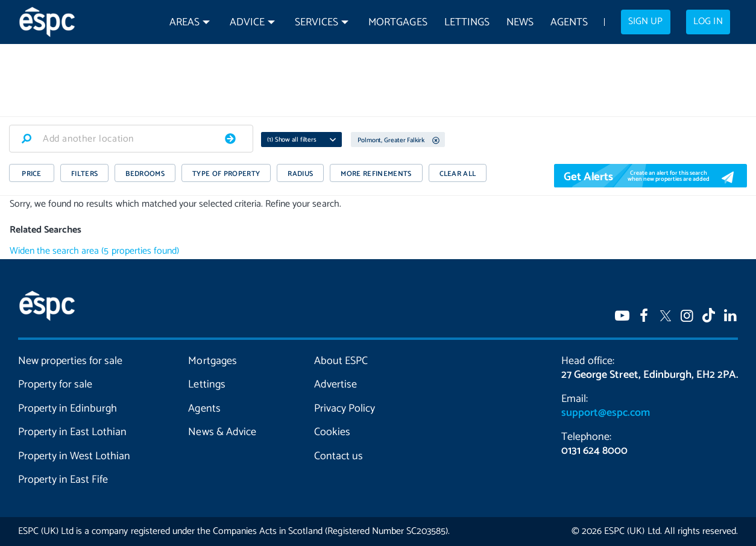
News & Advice (222, 432)
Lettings (467, 23)
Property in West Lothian (74, 456)
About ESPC (341, 361)
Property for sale (55, 384)
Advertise (335, 384)
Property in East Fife (63, 480)
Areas (184, 23)
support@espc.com (605, 413)
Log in (708, 22)
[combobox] (131, 139)
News (520, 23)
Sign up (645, 22)
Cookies (332, 432)
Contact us (339, 456)
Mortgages (398, 23)
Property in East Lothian (72, 432)
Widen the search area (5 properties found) (94, 251)
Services (317, 23)
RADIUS (300, 174)
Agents (569, 23)
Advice (247, 23)
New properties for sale (70, 361)
